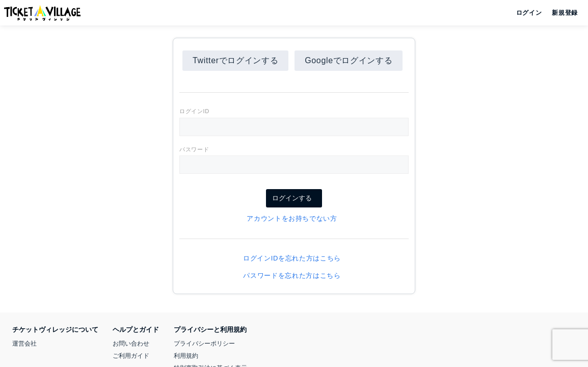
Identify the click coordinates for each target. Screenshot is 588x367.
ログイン (528, 13)
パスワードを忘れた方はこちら (294, 276)
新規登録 (561, 13)
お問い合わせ (131, 344)
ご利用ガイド (131, 356)
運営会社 (24, 344)
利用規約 (186, 356)
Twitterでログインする (235, 60)
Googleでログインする (349, 60)
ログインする (294, 198)
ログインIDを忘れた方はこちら (294, 258)
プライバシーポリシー (204, 344)
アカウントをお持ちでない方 (294, 218)
